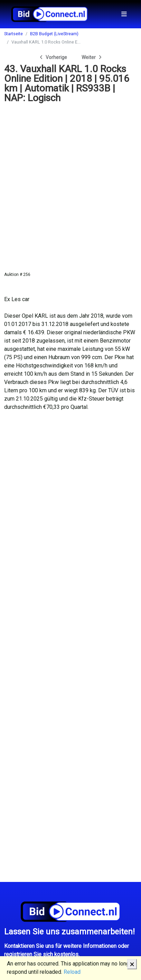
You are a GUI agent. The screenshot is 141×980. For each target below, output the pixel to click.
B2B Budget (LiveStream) (54, 34)
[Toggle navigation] (124, 14)
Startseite (13, 34)
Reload (72, 972)
